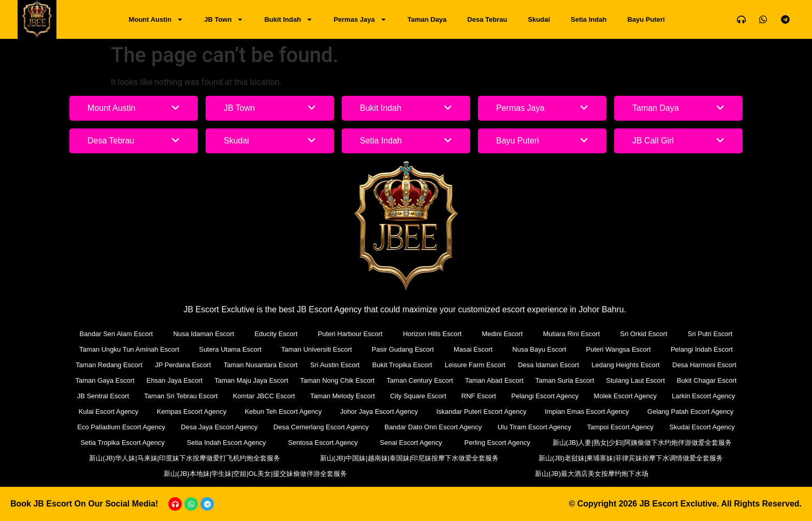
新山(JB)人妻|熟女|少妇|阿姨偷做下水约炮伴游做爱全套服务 (642, 443)
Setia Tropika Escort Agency (122, 443)
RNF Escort (479, 396)
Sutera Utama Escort (230, 349)
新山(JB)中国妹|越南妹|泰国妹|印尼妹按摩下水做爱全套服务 (410, 458)
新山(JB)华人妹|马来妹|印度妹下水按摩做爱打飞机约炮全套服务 (185, 458)
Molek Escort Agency (625, 396)
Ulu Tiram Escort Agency (534, 427)
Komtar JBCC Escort (264, 396)
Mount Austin (156, 19)
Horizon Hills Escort (432, 334)
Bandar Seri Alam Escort (117, 334)
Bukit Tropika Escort (402, 365)
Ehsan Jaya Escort (175, 380)
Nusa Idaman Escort (204, 334)
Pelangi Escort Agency (545, 396)
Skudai (539, 19)
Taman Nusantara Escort (261, 365)
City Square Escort (418, 396)
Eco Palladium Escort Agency (121, 427)
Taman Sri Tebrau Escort (181, 396)
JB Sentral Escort (103, 396)
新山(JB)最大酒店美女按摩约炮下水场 (592, 474)
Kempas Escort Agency (192, 411)
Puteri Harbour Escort (350, 334)
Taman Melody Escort (343, 396)
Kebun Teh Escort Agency (284, 411)
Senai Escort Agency (411, 443)
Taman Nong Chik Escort (338, 380)
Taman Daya (427, 19)
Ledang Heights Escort (626, 365)
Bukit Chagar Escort (707, 380)
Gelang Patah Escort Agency (690, 411)
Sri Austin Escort (335, 365)
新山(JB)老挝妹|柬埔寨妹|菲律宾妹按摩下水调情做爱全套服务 (631, 458)
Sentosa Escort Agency (323, 443)
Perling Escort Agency (497, 443)
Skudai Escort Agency (702, 427)
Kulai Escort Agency (109, 411)
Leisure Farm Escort (475, 365)
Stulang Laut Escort (635, 380)
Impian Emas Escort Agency (587, 411)
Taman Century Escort (420, 380)
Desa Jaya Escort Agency (219, 427)
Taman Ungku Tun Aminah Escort (129, 349)
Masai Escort (473, 349)
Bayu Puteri (646, 19)
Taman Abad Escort (494, 380)
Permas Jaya (360, 19)
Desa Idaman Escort (548, 365)
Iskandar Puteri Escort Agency (481, 411)
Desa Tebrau (487, 19)
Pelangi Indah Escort (702, 349)
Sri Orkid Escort (644, 334)
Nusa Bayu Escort (539, 349)
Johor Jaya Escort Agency (379, 411)
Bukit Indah (288, 19)
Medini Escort (503, 334)
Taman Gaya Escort (105, 380)
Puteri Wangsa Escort (619, 349)
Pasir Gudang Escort (403, 349)
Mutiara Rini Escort (571, 334)
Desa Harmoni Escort (704, 365)
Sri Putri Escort (710, 334)
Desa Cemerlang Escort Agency (321, 427)
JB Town (224, 19)
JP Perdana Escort (183, 365)
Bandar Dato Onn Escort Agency (433, 427)
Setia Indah (589, 19)
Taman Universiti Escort (317, 349)
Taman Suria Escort (565, 380)
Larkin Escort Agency (703, 396)
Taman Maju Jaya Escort (251, 380)
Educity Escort (276, 334)
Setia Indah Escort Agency (226, 443)
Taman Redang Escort (109, 365)
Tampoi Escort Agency (620, 427)
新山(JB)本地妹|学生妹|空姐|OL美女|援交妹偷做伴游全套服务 (255, 474)
